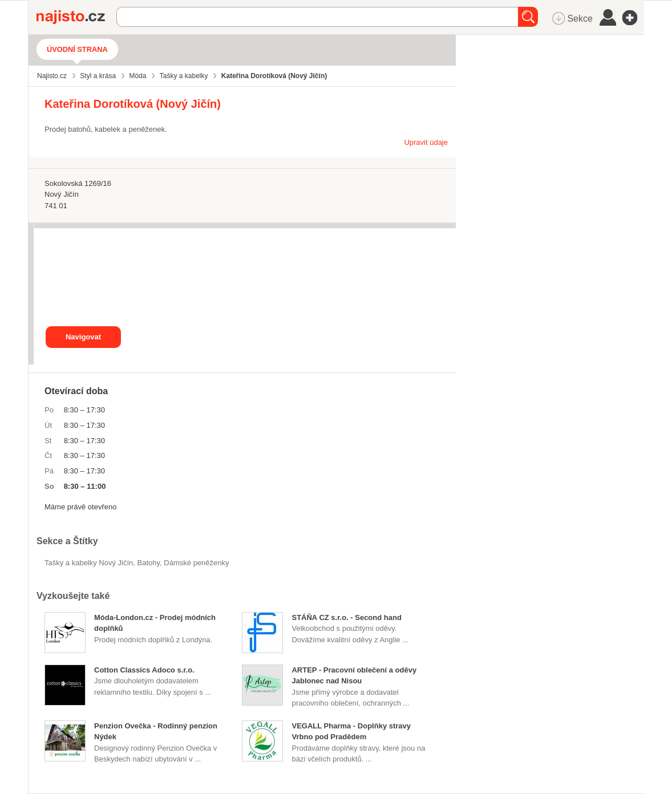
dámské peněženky (196, 563)
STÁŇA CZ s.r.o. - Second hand (346, 617)
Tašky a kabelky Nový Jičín (89, 563)
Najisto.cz (76, 17)
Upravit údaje (426, 142)
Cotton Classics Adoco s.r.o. (144, 670)
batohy (149, 563)
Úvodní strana (77, 49)
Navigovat (83, 337)
